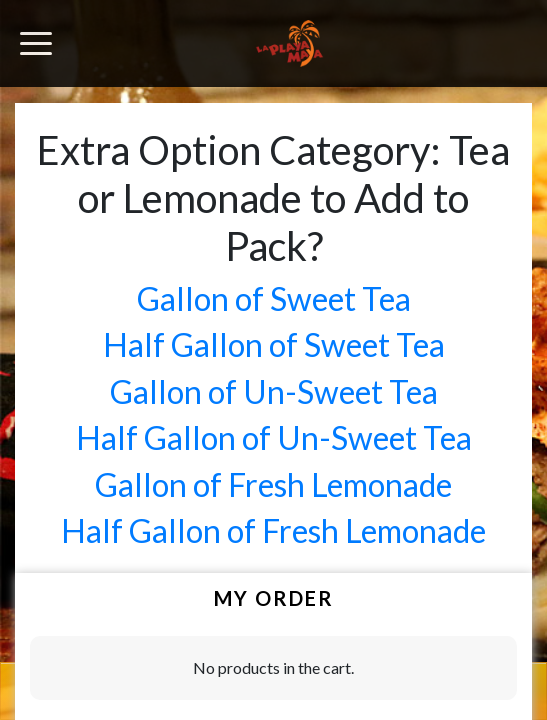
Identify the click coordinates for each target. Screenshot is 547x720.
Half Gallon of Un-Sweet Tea (274, 437)
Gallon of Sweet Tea (274, 298)
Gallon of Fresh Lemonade (273, 484)
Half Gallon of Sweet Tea (274, 344)
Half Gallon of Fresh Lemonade (273, 530)
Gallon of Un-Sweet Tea (274, 391)
